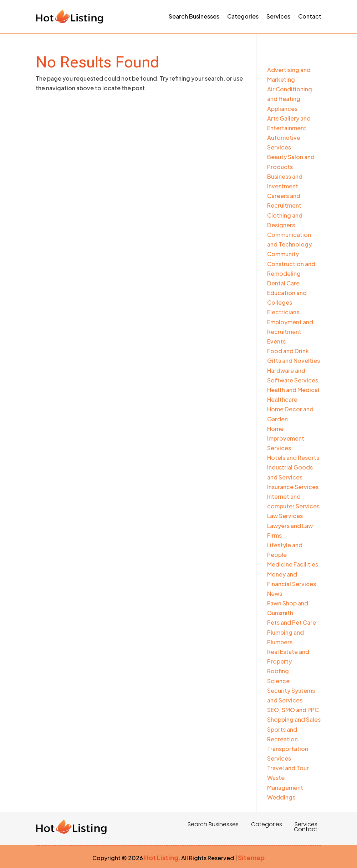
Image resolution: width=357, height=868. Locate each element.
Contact (310, 16)
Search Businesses (194, 16)
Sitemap (251, 857)
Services (278, 16)
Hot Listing (161, 857)
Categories (243, 16)
